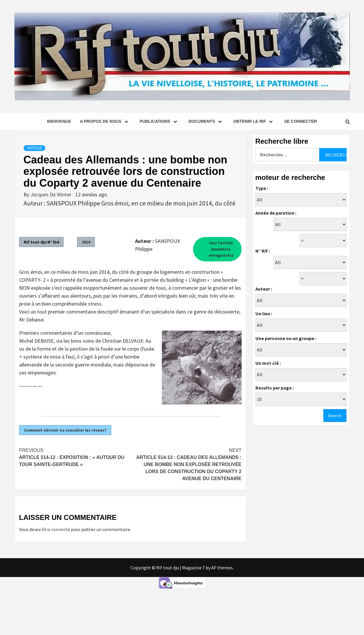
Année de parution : (276, 213)
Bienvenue (59, 121)
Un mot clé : (268, 363)
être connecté (56, 529)
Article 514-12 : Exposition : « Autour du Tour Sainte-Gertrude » (75, 457)
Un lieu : (264, 314)
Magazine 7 (193, 568)
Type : (262, 188)
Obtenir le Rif (254, 121)
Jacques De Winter (51, 194)
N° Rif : (263, 251)
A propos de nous (105, 121)
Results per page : (275, 388)
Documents (207, 121)
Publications (160, 121)
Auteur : (264, 289)
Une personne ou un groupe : (286, 338)
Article (34, 148)
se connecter (301, 121)
